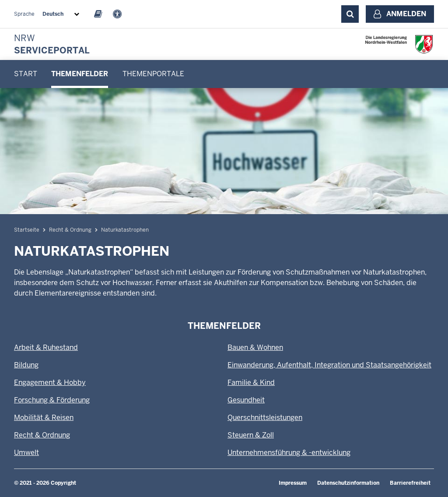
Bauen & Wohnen (255, 347)
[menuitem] (26, 74)
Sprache (24, 14)
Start (26, 74)
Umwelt (26, 453)
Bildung (26, 365)
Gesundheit (246, 400)
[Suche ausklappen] (350, 14)
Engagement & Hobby (50, 382)
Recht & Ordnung (70, 230)
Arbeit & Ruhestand (46, 347)
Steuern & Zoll (251, 435)
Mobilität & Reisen (44, 418)
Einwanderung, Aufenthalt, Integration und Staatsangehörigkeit (329, 365)
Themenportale (153, 74)
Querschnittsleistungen (265, 418)
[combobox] (63, 14)
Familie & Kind (251, 382)
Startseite (27, 230)
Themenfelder (80, 74)
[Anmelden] (400, 14)
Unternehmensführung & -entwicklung (289, 453)
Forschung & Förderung (52, 400)
